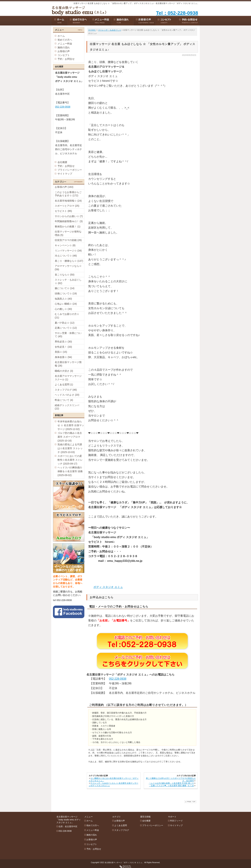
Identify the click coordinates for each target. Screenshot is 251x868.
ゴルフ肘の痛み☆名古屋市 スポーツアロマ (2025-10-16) (70, 437)
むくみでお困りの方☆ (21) (67, 316)
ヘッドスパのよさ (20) (67, 395)
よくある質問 (121, 825)
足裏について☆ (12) (66, 328)
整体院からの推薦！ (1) (68, 227)
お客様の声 (64, 51)
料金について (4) (64, 400)
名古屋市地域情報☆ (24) (68, 201)
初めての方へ (65, 40)
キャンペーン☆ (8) (65, 245)
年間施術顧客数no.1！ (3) (69, 221)
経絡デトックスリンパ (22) (67, 407)
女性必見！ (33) (63, 347)
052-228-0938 (118, 679)
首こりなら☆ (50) (65, 275)
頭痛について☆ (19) (66, 293)
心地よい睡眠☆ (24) (66, 304)
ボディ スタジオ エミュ (108, 587)
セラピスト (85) (63, 211)
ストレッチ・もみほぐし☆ (110, 30)
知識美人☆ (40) (63, 299)
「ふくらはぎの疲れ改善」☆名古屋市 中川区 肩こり (171, 783)
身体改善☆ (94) (63, 357)
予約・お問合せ (66, 59)
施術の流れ (64, 47)
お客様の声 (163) (64, 187)
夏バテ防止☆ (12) (65, 323)
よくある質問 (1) (64, 384)
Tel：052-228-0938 (177, 13)
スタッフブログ (122, 830)
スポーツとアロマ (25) (67, 206)
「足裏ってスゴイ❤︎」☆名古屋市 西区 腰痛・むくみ (171, 786)
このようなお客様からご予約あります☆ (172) (68, 194)
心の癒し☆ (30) (63, 309)
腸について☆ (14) (65, 288)
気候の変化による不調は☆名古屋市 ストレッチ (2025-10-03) (70, 448)
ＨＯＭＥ (92, 30)
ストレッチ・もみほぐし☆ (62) (68, 281)
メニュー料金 (65, 44)
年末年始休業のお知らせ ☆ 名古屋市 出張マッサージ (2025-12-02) (71, 425)
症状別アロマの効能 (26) (68, 240)
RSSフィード (176, 821)
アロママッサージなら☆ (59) (68, 268)
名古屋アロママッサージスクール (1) (68, 378)
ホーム (61, 36)
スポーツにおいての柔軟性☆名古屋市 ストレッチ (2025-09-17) (70, 460)
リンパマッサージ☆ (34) (68, 251)
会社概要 (62, 162)
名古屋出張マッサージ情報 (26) (68, 364)
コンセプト (64, 55)
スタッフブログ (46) (66, 390)
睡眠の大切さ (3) (64, 371)
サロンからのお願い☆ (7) (69, 216)
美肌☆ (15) (61, 352)
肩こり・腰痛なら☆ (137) (69, 261)
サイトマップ (65, 174)
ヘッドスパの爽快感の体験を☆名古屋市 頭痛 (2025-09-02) (70, 471)
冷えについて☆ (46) (66, 256)
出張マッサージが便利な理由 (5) (68, 233)
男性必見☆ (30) (63, 342)
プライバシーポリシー (70, 170)
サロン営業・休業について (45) (68, 335)
